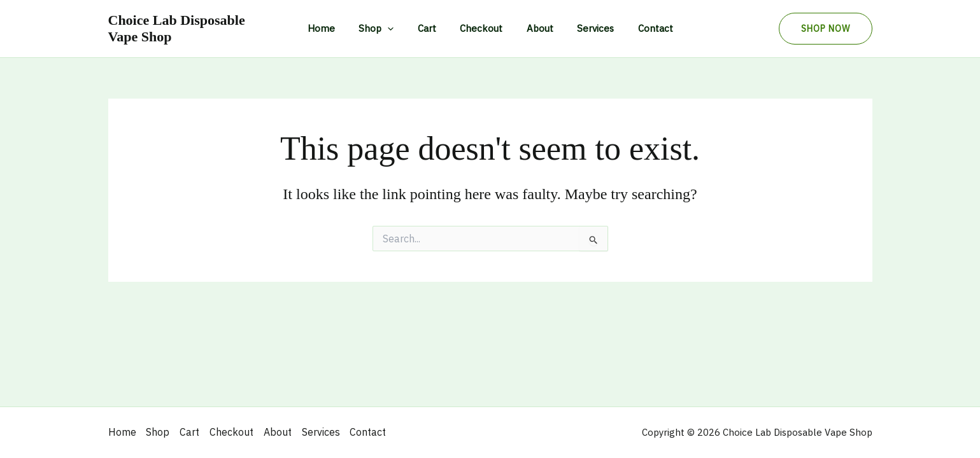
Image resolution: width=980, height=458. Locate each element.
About (535, 28)
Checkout (481, 28)
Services (586, 28)
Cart (431, 28)
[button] (826, 29)
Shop (386, 29)
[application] (397, 29)
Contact (641, 28)
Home (335, 28)
